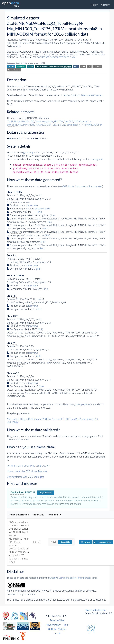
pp (90, 66)
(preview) (33, 205)
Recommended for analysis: (27, 153)
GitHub (52, 629)
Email (58, 634)
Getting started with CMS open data (26, 477)
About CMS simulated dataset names (83, 95)
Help (65, 625)
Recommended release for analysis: (25, 156)
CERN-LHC (97, 66)
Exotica (31, 66)
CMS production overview (82, 186)
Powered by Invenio (96, 610)
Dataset (11, 66)
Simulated (21, 66)
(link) (47, 209)
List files (85, 542)
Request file (65, 542)
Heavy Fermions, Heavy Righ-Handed (54, 66)
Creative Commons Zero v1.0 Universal (70, 578)
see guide (98, 159)
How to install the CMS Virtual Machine (27, 471)
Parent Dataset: (14, 70)
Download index (102, 542)
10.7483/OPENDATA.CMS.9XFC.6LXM (56, 57)
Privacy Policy (53, 625)
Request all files (46, 493)
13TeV (83, 66)
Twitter (62, 629)
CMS (76, 66)
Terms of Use (57, 620)
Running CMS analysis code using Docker (28, 466)
